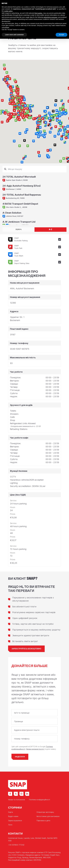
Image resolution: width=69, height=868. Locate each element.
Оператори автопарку (45, 812)
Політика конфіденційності (39, 800)
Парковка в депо (43, 821)
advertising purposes (51, 17)
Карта (10, 812)
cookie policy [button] (8, 11)
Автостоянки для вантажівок (48, 816)
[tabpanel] (34, 195)
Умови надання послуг (35, 749)
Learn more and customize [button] (14, 35)
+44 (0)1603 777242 (16, 845)
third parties (38, 13)
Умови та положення (17, 800)
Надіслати (20, 757)
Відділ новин (13, 816)
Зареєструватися (15, 821)
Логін (10, 825)
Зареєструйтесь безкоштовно (26, 649)
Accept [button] (61, 35)
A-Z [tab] (50, 229)
